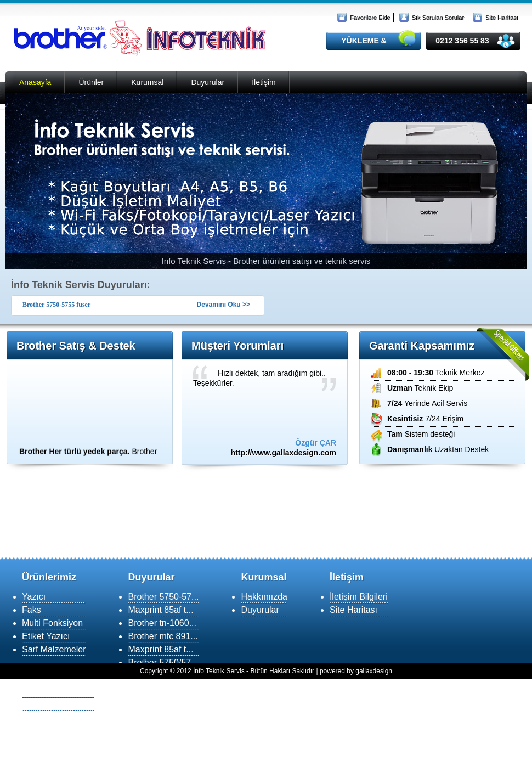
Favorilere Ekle (370, 18)
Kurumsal (147, 82)
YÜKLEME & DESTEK (364, 43)
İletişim (264, 82)
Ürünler (91, 82)
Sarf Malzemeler (54, 649)
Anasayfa (35, 82)
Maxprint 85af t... (160, 610)
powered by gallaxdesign (356, 671)
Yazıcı (34, 597)
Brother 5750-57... (163, 597)
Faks (32, 610)
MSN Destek (47, 704)
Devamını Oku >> (223, 305)
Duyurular (208, 82)
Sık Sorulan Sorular (438, 18)
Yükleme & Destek (58, 691)
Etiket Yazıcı (46, 636)
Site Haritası (502, 18)
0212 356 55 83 (462, 41)
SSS (31, 717)
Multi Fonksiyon (52, 623)
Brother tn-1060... (162, 623)
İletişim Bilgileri (359, 597)
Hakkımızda (264, 597)
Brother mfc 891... (163, 636)
